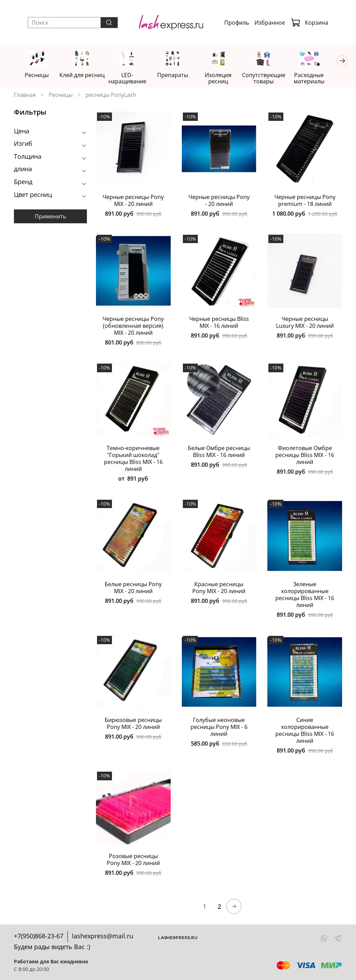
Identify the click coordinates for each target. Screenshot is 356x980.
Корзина (309, 23)
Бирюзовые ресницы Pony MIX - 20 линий (133, 724)
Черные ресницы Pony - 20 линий (219, 201)
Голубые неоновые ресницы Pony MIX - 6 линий (219, 728)
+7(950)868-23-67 (39, 936)
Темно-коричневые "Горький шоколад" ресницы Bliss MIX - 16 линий (133, 459)
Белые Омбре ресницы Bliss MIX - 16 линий (219, 452)
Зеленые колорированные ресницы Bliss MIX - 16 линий (305, 595)
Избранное (270, 23)
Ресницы (37, 75)
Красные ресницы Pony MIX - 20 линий (219, 588)
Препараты (178, 75)
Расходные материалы (318, 78)
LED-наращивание (131, 78)
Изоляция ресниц (225, 78)
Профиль (237, 23)
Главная (25, 95)
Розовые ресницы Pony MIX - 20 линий (133, 860)
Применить (50, 217)
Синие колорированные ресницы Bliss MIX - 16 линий (305, 731)
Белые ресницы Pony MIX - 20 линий (133, 588)
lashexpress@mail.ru (103, 936)
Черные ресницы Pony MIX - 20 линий (133, 201)
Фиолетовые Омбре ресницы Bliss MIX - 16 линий (305, 455)
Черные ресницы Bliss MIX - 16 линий (219, 323)
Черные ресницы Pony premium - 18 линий (305, 201)
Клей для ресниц (84, 75)
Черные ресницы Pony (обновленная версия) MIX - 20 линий (133, 326)
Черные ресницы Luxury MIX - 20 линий (305, 323)
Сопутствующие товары (272, 78)
